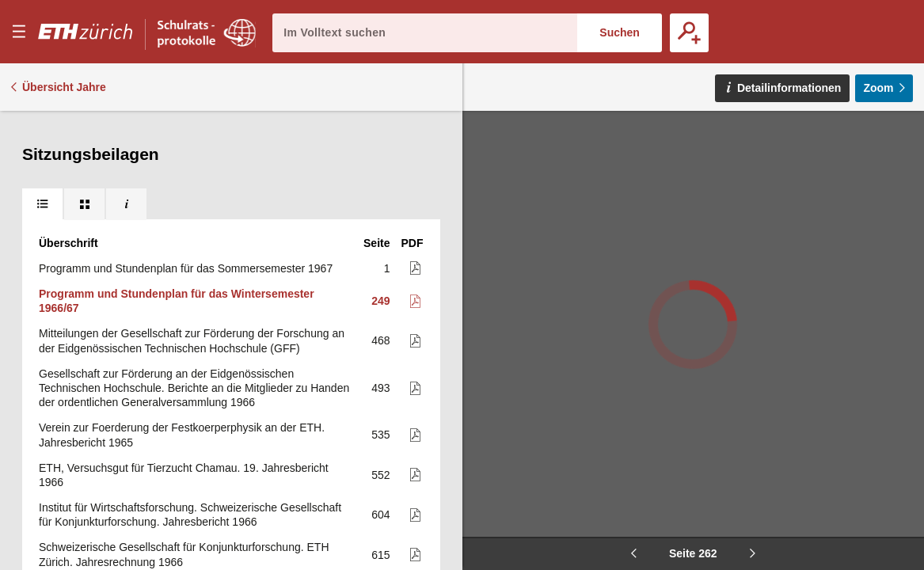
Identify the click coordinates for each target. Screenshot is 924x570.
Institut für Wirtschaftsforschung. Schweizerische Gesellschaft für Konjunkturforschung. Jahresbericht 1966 (190, 418)
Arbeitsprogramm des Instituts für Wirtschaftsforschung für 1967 (196, 491)
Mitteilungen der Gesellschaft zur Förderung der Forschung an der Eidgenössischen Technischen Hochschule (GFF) (192, 244)
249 (380, 204)
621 (380, 523)
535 (380, 338)
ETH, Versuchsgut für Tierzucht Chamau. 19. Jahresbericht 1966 (184, 378)
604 (380, 418)
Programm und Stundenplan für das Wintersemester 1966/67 (177, 204)
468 (380, 244)
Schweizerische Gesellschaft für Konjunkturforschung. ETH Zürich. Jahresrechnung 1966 (184, 458)
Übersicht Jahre (64, 87)
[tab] (42, 127)
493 (380, 291)
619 (380, 491)
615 (380, 458)
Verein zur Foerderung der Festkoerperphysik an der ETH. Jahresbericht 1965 (182, 338)
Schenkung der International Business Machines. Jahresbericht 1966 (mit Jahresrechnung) (194, 523)
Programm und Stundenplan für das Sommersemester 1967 (186, 172)
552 (380, 378)
